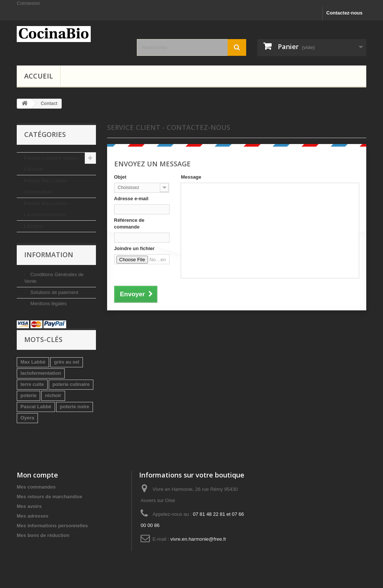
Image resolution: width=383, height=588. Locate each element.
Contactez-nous (345, 13)
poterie (28, 395)
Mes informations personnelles (52, 526)
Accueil (38, 76)
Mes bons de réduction (43, 535)
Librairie (33, 226)
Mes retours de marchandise (49, 497)
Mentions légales (48, 303)
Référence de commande (129, 223)
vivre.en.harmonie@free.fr (198, 539)
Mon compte (37, 475)
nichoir (53, 395)
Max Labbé (33, 362)
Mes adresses (33, 516)
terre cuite (32, 384)
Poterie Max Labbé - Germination (47, 186)
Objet (120, 177)
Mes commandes (36, 487)
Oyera (27, 418)
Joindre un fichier (134, 248)
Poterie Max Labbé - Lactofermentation (47, 209)
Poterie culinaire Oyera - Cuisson (52, 164)
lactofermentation (41, 373)
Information (49, 255)
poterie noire (75, 407)
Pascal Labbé (36, 407)
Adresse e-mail (131, 199)
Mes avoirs (29, 506)
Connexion (28, 3)
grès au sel (67, 362)
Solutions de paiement (54, 292)
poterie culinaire (71, 384)
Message (191, 177)
